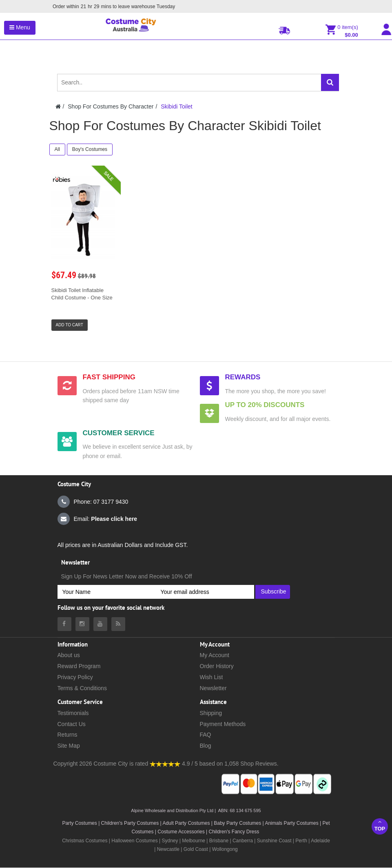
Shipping (211, 713)
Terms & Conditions (82, 688)
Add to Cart (70, 325)
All (57, 149)
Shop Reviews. (259, 764)
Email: (97, 519)
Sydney (170, 841)
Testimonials (73, 713)
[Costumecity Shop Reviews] (165, 764)
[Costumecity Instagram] (82, 624)
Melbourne (194, 841)
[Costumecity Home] (58, 106)
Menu (20, 27)
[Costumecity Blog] (118, 624)
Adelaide (320, 841)
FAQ (206, 735)
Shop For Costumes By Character (111, 106)
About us (69, 655)
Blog (206, 746)
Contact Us (72, 724)
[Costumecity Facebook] (64, 624)
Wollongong (225, 849)
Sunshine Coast (274, 841)
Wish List (212, 677)
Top (380, 825)
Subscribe (273, 591)
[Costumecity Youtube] (100, 624)
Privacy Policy (75, 677)
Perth (301, 841)
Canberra (243, 841)
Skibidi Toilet (177, 106)
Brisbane (219, 841)
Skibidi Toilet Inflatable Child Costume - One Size (82, 294)
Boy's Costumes (90, 149)
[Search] (330, 82)
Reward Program (79, 666)
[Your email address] (205, 592)
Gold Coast (196, 849)
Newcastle (169, 849)
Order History (217, 666)
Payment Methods (223, 724)
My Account (215, 655)
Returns (68, 735)
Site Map (69, 746)
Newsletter (213, 688)
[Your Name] (107, 592)
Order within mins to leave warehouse (113, 7)
